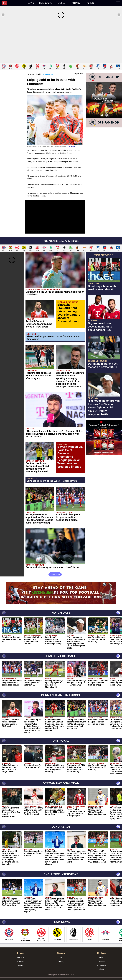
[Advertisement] (61, 41)
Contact (20, 958)
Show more (55, 571)
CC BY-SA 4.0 (71, 143)
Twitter (102, 954)
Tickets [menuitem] (90, 3)
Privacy (61, 958)
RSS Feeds (102, 962)
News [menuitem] (31, 3)
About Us (20, 954)
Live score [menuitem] (46, 3)
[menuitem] (13, 3)
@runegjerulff (47, 71)
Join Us (20, 962)
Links (101, 966)
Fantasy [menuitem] (75, 3)
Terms (61, 954)
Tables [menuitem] (61, 3)
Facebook (102, 958)
